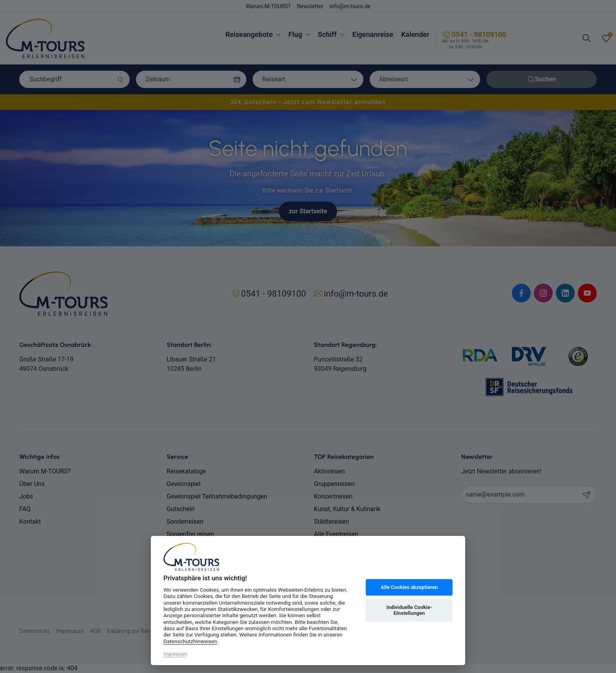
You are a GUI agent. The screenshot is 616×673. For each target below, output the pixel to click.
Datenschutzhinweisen (190, 641)
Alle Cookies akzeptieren (409, 587)
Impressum (175, 654)
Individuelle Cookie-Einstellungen (409, 610)
